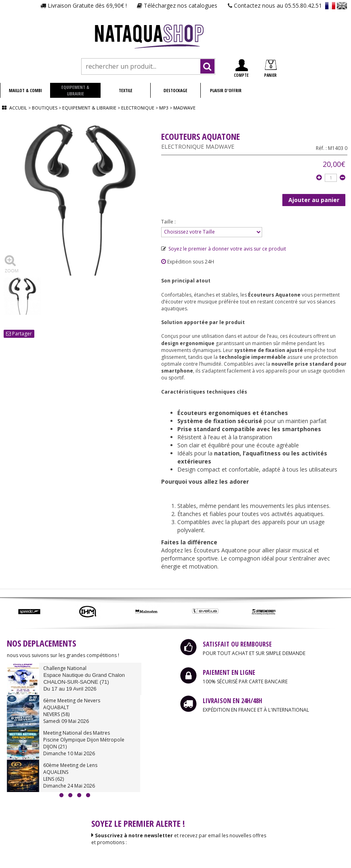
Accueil (18, 108)
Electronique (138, 108)
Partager (19, 334)
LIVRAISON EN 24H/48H (232, 701)
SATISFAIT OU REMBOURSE (237, 644)
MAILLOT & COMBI (25, 90)
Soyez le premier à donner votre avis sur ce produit (224, 249)
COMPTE (241, 68)
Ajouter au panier (314, 200)
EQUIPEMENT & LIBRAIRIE (75, 90)
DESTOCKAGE (175, 90)
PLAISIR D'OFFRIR (226, 90)
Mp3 (164, 108)
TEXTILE (126, 90)
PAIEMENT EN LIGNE (229, 672)
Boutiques (45, 108)
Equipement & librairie (89, 108)
